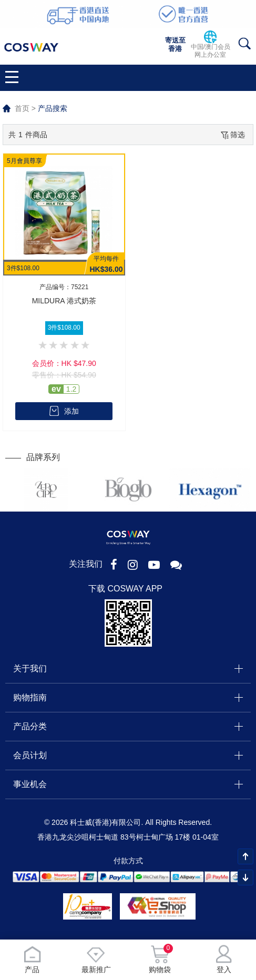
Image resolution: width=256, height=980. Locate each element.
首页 (22, 108)
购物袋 (160, 959)
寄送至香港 (175, 44)
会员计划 (30, 755)
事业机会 (30, 784)
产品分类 (30, 726)
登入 (224, 959)
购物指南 (30, 697)
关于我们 (30, 668)
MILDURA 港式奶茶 (64, 301)
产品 (32, 959)
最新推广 (96, 959)
